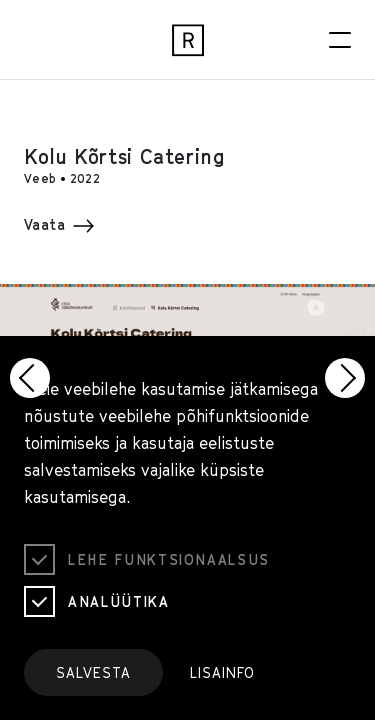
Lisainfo (222, 672)
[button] (30, 378)
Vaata (59, 224)
